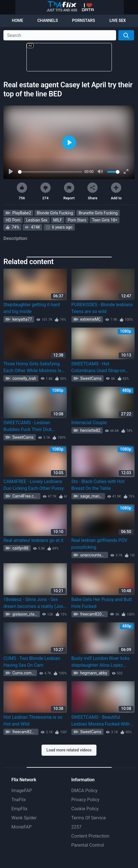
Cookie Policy (85, 809)
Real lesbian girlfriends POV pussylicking (99, 544)
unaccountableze (94, 555)
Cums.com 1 (23, 673)
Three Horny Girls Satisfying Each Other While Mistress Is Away (32, 368)
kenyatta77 (22, 319)
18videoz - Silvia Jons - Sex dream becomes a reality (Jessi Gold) (35, 603)
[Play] (11, 172)
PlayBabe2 (21, 213)
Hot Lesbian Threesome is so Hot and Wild (33, 721)
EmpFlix (19, 809)
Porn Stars (77, 220)
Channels (48, 20)
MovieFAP (21, 827)
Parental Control (88, 845)
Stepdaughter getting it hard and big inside (32, 308)
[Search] (126, 35)
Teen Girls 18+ (105, 220)
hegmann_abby (93, 673)
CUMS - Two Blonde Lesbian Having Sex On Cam (32, 662)
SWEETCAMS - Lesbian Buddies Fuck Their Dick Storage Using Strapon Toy (30, 426)
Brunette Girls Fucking (98, 213)
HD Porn (13, 220)
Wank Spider (24, 818)
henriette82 (90, 430)
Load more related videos (69, 750)
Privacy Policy (86, 800)
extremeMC (90, 319)
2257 (77, 827)
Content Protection (90, 836)
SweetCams (90, 378)
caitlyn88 (20, 548)
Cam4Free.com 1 (26, 496)
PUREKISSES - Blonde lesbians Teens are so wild (102, 308)
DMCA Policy (85, 791)
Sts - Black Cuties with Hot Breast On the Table (98, 485)
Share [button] (92, 191)
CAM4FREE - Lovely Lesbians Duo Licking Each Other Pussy (34, 485)
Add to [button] (116, 191)
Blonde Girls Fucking (55, 213)
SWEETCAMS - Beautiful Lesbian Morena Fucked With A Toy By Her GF (103, 721)
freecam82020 (93, 614)
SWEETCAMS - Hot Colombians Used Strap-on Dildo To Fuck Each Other (98, 368)
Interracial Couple (89, 423)
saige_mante (91, 496)
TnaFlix (19, 800)
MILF (58, 220)
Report (69, 191)
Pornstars (84, 20)
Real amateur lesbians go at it (33, 540)
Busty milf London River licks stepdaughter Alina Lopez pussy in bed (101, 662)
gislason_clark (24, 614)
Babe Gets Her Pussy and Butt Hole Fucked (102, 603)
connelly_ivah (24, 378)
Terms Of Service (89, 818)
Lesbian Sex (37, 220)
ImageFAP (22, 791)
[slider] (50, 172)
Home (18, 20)
